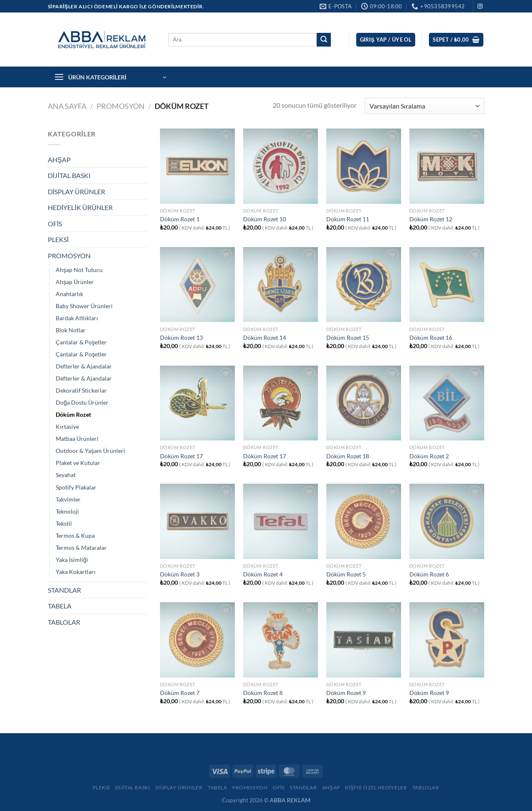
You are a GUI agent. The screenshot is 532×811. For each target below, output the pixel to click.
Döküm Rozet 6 (429, 574)
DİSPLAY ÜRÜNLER (76, 192)
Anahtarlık (69, 294)
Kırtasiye (67, 427)
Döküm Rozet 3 (180, 574)
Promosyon (250, 788)
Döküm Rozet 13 (181, 338)
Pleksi (101, 788)
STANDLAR (64, 590)
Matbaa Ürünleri (77, 439)
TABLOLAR (64, 622)
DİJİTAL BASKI (69, 175)
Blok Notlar (71, 330)
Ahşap (331, 788)
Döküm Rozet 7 (180, 693)
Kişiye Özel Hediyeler (376, 788)
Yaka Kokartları (76, 572)
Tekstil (64, 523)
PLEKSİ (58, 239)
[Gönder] (324, 40)
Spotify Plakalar (76, 487)
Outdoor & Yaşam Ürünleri (90, 451)
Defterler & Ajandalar (84, 366)
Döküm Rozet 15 (348, 338)
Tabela (218, 788)
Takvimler (68, 499)
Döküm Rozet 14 (265, 338)
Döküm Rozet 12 (431, 219)
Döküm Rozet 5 (346, 574)
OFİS (55, 224)
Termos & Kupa (75, 535)
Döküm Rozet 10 (265, 219)
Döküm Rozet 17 (181, 456)
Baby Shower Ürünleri (84, 306)
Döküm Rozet (73, 414)
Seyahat (66, 475)
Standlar (303, 788)
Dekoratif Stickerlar (81, 390)
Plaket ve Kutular (78, 463)
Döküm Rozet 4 (263, 574)
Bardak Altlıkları (77, 318)
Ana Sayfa (67, 106)
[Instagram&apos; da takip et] (480, 7)
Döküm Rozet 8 (263, 693)
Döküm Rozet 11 (348, 219)
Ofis (279, 788)
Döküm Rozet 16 (431, 338)
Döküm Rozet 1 (180, 219)
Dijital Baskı (133, 788)
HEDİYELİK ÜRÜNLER (80, 207)
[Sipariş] (424, 106)
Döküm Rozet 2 (429, 456)
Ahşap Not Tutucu (79, 270)
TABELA (60, 606)
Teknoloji (67, 511)
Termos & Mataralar (81, 548)
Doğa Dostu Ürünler (82, 402)
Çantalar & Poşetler (81, 342)
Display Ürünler (179, 788)
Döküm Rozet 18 (348, 456)
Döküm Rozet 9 (346, 693)
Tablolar (426, 788)
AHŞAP (59, 159)
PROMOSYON (121, 106)
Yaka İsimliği (72, 560)
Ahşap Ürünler (75, 282)
